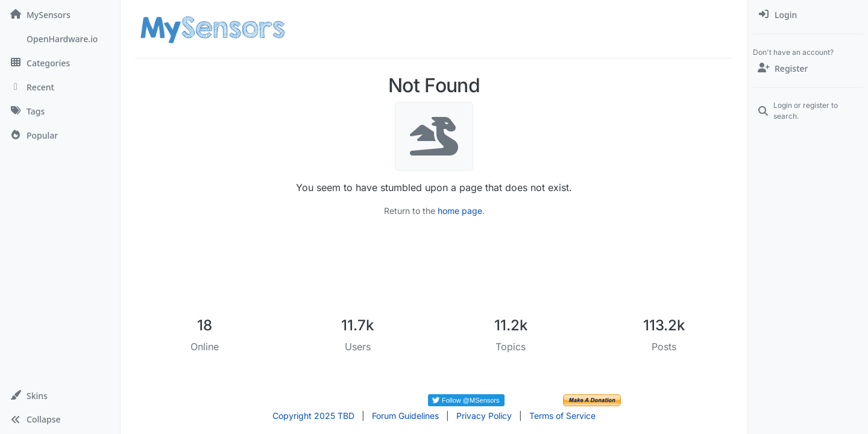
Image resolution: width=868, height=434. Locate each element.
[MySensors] (60, 14)
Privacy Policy (484, 416)
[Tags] (60, 111)
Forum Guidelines (405, 416)
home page (460, 211)
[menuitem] (808, 14)
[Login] (808, 14)
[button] (60, 395)
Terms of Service (562, 416)
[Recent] (60, 87)
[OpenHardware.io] (60, 39)
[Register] (808, 68)
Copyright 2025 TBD (313, 416)
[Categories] (60, 63)
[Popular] (60, 135)
